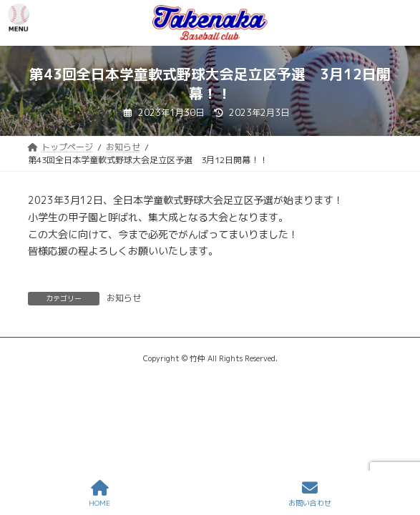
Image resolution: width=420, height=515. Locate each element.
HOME (99, 494)
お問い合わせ (310, 494)
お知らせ (124, 298)
